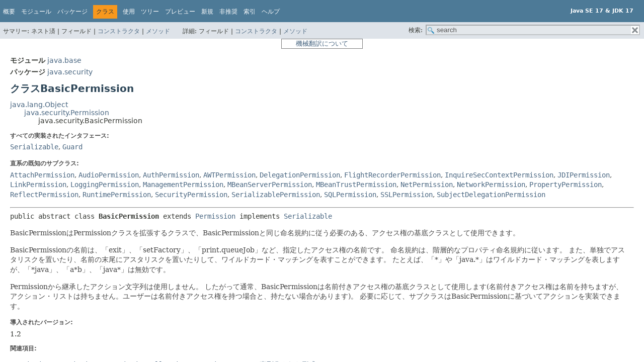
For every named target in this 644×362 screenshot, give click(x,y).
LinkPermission (38, 185)
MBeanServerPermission (270, 185)
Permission (215, 216)
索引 (250, 12)
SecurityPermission (191, 195)
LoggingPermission (105, 185)
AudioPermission (109, 175)
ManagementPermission (183, 185)
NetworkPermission (491, 185)
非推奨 (228, 12)
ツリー (150, 12)
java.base (64, 60)
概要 (9, 12)
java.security (70, 72)
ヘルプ (271, 12)
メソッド (158, 31)
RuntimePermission (117, 195)
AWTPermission (229, 175)
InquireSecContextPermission (499, 175)
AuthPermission (171, 175)
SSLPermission (407, 195)
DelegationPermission (300, 175)
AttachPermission (42, 175)
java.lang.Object (39, 105)
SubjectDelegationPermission (491, 195)
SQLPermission (350, 195)
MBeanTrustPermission (356, 185)
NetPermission (427, 185)
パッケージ (72, 12)
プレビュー (180, 12)
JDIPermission (584, 175)
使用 (129, 12)
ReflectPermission (44, 195)
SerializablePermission (276, 195)
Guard (72, 147)
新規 (207, 12)
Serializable (34, 147)
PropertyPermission (566, 185)
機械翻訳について (322, 43)
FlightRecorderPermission (392, 175)
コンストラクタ (119, 31)
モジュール (36, 12)
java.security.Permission (67, 113)
